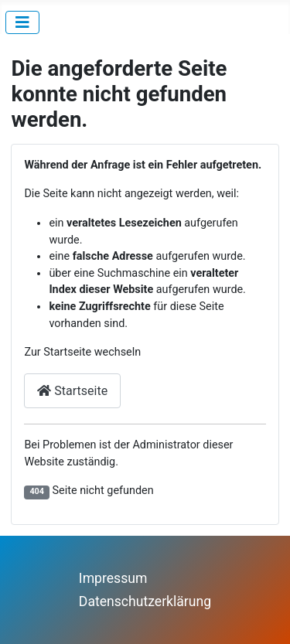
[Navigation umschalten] (22, 22)
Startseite (72, 391)
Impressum (113, 578)
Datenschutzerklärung (145, 601)
